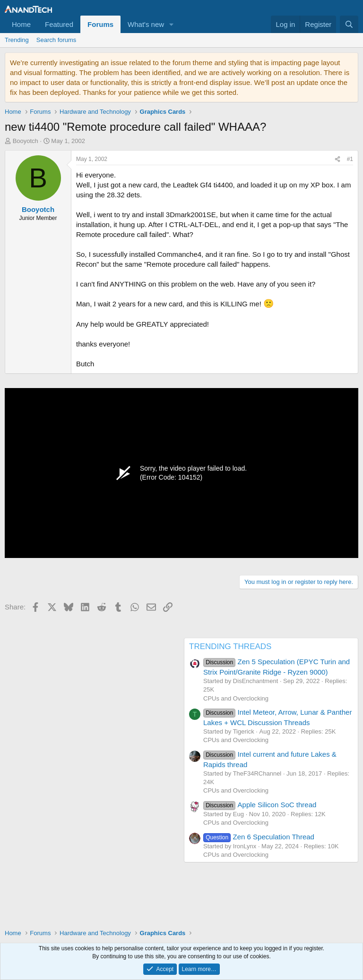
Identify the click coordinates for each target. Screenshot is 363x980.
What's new (146, 24)
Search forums (56, 40)
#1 (350, 159)
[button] (172, 24)
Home (21, 24)
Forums (100, 24)
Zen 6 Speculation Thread (259, 837)
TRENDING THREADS (230, 646)
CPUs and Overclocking (236, 698)
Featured (59, 24)
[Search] (349, 24)
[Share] (337, 159)
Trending (17, 40)
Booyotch (26, 141)
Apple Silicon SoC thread (260, 805)
